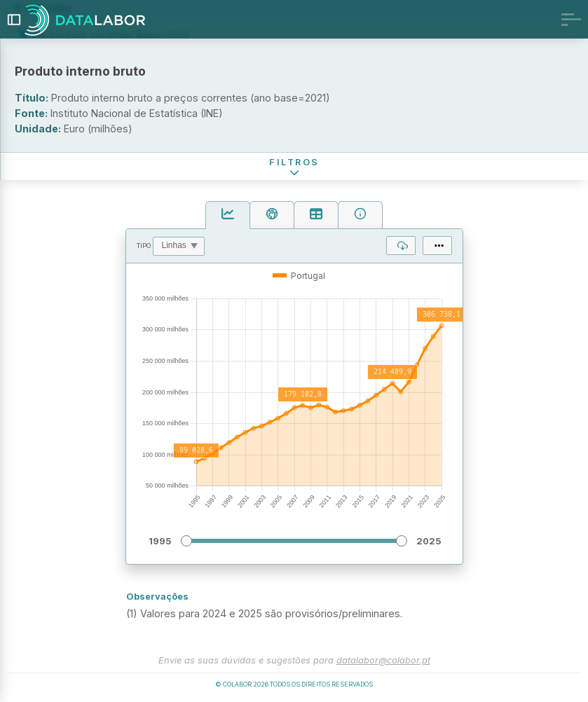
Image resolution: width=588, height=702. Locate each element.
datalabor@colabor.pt (383, 660)
